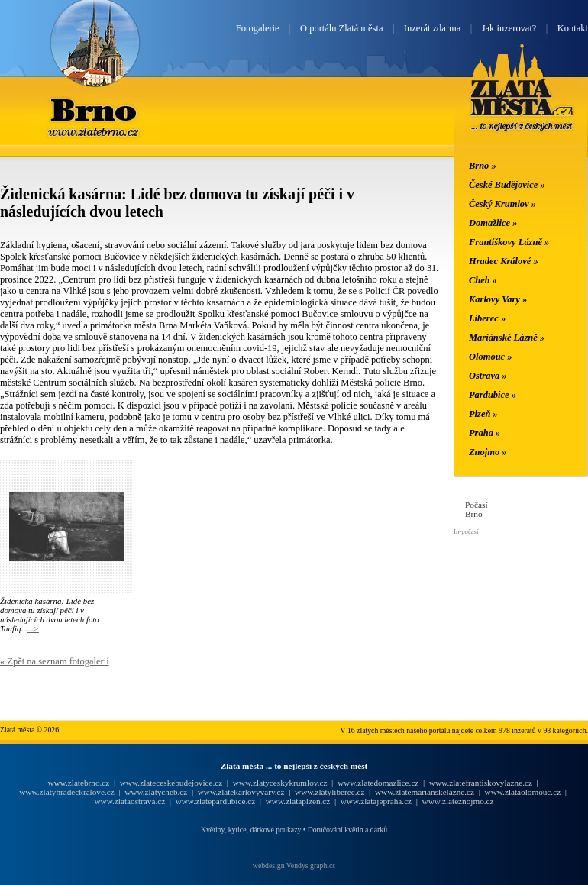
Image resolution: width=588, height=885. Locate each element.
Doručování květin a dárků (347, 830)
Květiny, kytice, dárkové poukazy (251, 830)
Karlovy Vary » (498, 299)
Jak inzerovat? (509, 28)
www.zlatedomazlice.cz (378, 783)
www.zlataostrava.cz (129, 801)
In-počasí (466, 531)
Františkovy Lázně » (509, 242)
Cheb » (483, 280)
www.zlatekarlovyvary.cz (241, 792)
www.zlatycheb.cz (156, 792)
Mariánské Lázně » (507, 338)
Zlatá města (522, 105)
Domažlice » (493, 223)
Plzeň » (483, 414)
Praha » (485, 433)
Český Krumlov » (502, 204)
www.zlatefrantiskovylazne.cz (481, 783)
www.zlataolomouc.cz (523, 792)
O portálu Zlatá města (341, 28)
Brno (95, 109)
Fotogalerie (258, 28)
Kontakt (573, 28)
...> (32, 628)
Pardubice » (493, 395)
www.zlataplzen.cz (298, 801)
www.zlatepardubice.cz (216, 801)
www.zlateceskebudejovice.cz (171, 783)
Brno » (483, 166)
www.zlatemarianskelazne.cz (425, 792)
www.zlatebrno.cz (78, 783)
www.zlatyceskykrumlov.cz (280, 783)
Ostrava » (488, 376)
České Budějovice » (507, 185)
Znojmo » (488, 452)
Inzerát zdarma (432, 28)
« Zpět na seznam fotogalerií (55, 661)
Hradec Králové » (504, 261)
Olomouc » (490, 357)
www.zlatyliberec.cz (330, 792)
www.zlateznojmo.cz (458, 801)
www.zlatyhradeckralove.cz (66, 792)
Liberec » (487, 318)
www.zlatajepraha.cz (376, 801)
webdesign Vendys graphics (294, 866)
